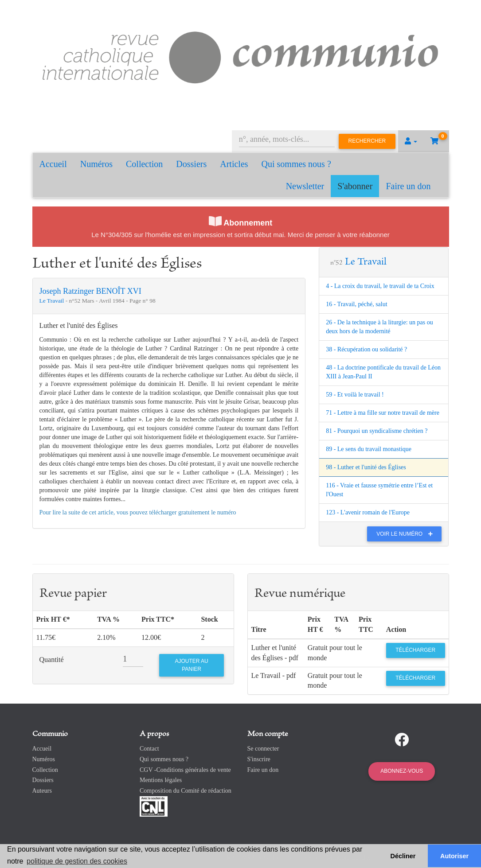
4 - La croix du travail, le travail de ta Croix (380, 286)
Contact (149, 749)
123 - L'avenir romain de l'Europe (368, 512)
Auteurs (42, 791)
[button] (411, 141)
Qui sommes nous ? (296, 164)
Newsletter (305, 186)
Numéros (96, 164)
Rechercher (367, 141)
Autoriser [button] (454, 856)
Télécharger (415, 650)
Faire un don (408, 186)
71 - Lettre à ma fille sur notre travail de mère (383, 413)
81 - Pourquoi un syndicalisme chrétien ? (377, 431)
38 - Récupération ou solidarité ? (366, 349)
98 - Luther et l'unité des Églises (366, 467)
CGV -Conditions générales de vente (185, 770)
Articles (234, 164)
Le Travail (53, 301)
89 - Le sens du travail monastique (369, 449)
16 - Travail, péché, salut (356, 304)
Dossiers (191, 164)
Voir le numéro (407, 534)
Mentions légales (161, 780)
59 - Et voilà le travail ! (355, 395)
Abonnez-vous (402, 771)
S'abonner (355, 186)
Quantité (52, 660)
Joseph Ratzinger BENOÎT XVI (90, 291)
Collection (144, 164)
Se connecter (263, 749)
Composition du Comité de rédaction (186, 791)
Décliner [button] (403, 856)
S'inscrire (259, 759)
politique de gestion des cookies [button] (77, 861)
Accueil (53, 164)
